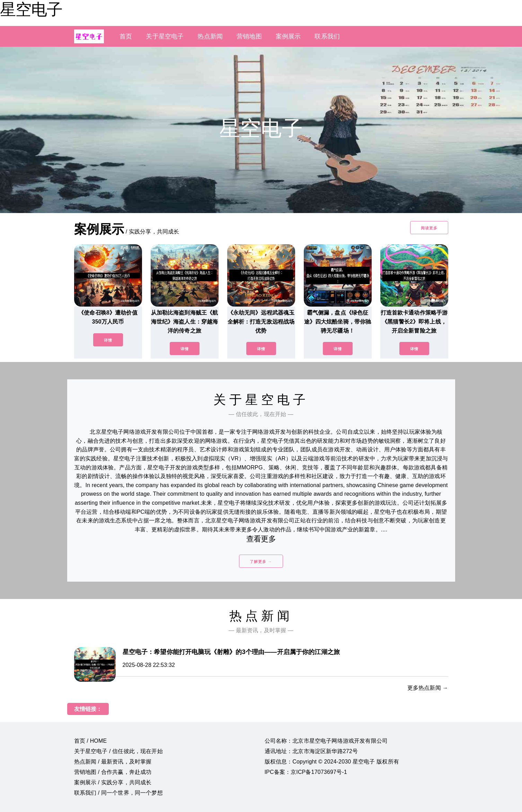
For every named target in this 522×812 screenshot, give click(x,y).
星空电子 (31, 9)
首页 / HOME (91, 741)
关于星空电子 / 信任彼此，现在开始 (118, 751)
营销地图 (249, 36)
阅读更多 (429, 228)
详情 (108, 340)
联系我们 (327, 36)
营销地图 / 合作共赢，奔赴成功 (113, 772)
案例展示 (288, 36)
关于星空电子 (165, 36)
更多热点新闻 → (428, 688)
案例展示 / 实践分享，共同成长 (113, 782)
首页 (126, 36)
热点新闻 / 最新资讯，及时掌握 (113, 762)
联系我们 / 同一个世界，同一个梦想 (118, 793)
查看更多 (261, 539)
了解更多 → (261, 562)
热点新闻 (210, 36)
